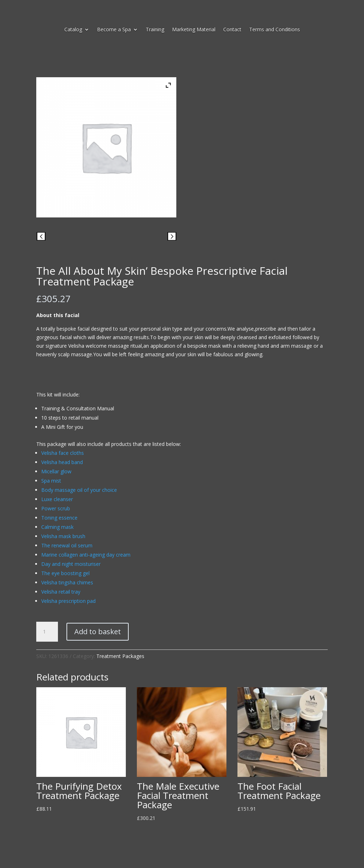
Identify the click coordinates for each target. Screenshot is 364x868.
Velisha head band (62, 462)
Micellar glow (56, 471)
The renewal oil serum (67, 545)
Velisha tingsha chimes (67, 582)
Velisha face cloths (63, 453)
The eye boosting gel (65, 573)
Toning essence (59, 518)
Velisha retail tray (61, 592)
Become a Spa (114, 30)
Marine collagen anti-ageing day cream (86, 555)
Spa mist (51, 481)
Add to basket (98, 632)
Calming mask (57, 527)
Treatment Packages (120, 656)
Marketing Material (194, 30)
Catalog (73, 30)
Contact (232, 30)
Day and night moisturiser (71, 564)
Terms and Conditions (275, 30)
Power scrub (56, 508)
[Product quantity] (47, 632)
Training (155, 30)
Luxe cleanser (57, 499)
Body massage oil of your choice (79, 490)
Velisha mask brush (63, 536)
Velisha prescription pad (68, 601)
